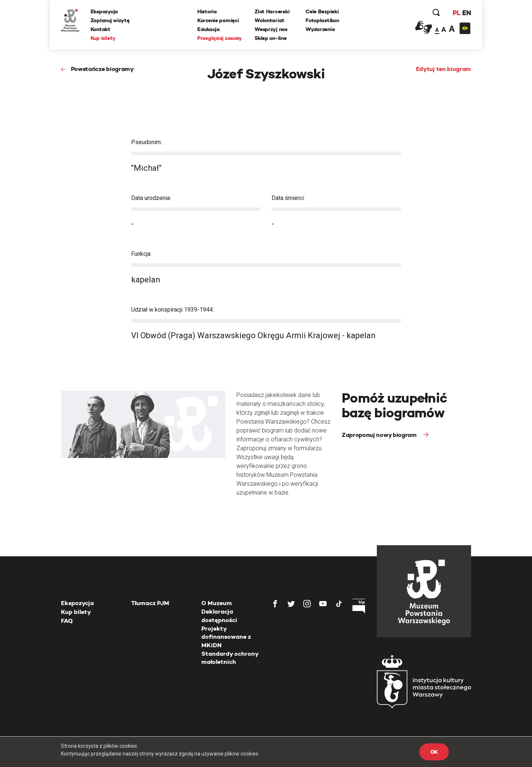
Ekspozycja (104, 11)
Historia (207, 11)
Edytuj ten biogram (444, 69)
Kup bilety (103, 38)
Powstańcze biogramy (102, 69)
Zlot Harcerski (272, 11)
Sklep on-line (270, 38)
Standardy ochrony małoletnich (230, 658)
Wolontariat (270, 20)
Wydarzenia (320, 29)
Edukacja (209, 29)
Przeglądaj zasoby (220, 38)
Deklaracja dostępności (219, 616)
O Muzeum (217, 603)
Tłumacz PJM (150, 603)
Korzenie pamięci (218, 20)
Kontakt (100, 29)
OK (434, 752)
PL (456, 13)
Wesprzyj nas (271, 29)
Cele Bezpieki (322, 11)
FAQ (67, 621)
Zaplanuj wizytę (110, 20)
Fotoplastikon (322, 20)
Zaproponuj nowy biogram (380, 435)
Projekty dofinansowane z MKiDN (226, 637)
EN (466, 13)
